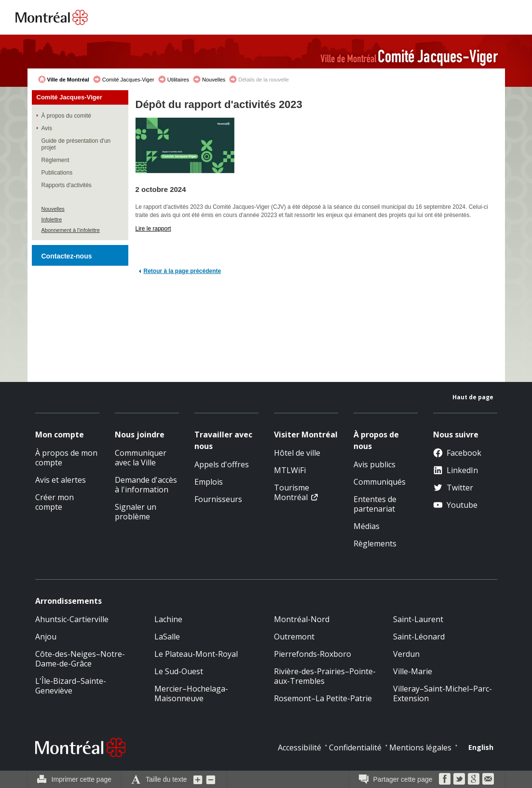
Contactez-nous (67, 256)
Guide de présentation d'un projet (76, 144)
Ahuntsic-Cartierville (72, 619)
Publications (57, 173)
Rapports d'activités (67, 185)
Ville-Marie (413, 671)
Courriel (488, 779)
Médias (367, 526)
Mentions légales (420, 747)
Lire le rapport (153, 229)
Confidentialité (355, 747)
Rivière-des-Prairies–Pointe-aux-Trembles (325, 676)
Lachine (168, 619)
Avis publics (375, 464)
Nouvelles (214, 80)
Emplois (209, 482)
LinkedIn (456, 470)
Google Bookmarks (474, 779)
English (481, 747)
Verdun (406, 654)
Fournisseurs (218, 499)
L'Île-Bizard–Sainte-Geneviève (71, 686)
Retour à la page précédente (183, 271)
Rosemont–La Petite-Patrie (323, 698)
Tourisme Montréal (292, 492)
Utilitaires (178, 80)
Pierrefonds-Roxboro (313, 654)
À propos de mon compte (66, 458)
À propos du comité (66, 116)
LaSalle (167, 637)
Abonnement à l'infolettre (71, 230)
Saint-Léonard (419, 637)
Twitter (453, 488)
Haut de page (473, 397)
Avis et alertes (61, 480)
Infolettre (52, 219)
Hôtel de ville (297, 453)
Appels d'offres (222, 464)
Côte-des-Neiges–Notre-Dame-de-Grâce (80, 659)
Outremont (294, 637)
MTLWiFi (290, 470)
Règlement (55, 160)
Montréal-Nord (302, 619)
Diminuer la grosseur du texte (211, 779)
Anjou (46, 637)
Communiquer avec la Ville (141, 458)
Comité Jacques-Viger (128, 80)
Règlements (375, 543)
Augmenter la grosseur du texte (198, 779)
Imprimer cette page (82, 779)
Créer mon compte (55, 502)
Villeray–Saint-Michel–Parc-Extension (443, 693)
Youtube (455, 505)
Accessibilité (300, 747)
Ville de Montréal (68, 80)
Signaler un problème (136, 512)
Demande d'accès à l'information (146, 485)
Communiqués (380, 482)
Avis (47, 128)
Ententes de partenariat (375, 504)
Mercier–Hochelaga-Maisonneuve (191, 693)
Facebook (457, 453)
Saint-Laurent (418, 619)
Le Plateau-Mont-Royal (196, 654)
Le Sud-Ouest (179, 671)
